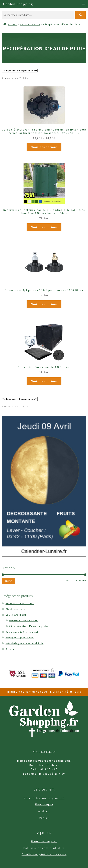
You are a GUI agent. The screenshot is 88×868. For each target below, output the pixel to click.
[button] (83, 4)
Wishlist (44, 811)
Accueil (13, 24)
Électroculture (15, 609)
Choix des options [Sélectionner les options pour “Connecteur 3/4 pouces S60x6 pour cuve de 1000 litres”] (44, 304)
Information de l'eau (24, 620)
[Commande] (20, 71)
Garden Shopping (18, 4)
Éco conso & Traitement (22, 632)
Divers (10, 649)
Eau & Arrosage (30, 24)
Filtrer (8, 581)
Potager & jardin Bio (20, 638)
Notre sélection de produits (44, 798)
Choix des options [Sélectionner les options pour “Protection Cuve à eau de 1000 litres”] (44, 381)
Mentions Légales (44, 841)
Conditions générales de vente (44, 854)
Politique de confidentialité (44, 848)
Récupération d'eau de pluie (29, 626)
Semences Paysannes (20, 603)
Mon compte (44, 804)
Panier (44, 818)
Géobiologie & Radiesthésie (25, 643)
